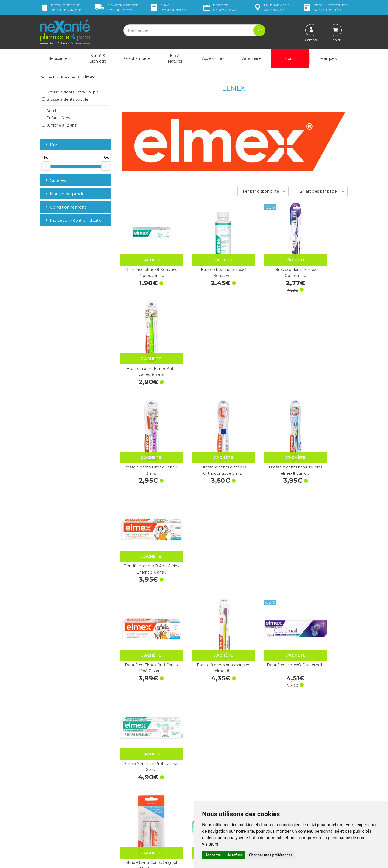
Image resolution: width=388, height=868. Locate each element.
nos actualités (325, 7)
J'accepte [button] (213, 855)
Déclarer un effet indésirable (223, 791)
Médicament (60, 58)
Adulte (50, 110)
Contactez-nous (212, 781)
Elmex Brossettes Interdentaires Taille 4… (322, 602)
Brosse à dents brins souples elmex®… (204, 431)
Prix (51, 144)
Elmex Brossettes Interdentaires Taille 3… (263, 602)
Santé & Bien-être (98, 58)
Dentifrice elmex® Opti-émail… (263, 431)
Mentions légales (213, 800)
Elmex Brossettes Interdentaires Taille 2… (204, 602)
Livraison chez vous (294, 763)
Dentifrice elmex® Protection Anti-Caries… (145, 688)
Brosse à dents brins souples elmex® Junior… (263, 345)
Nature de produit (66, 194)
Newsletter (129, 803)
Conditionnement (65, 207)
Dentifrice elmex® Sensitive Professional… (145, 259)
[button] (263, 191)
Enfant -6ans (56, 118)
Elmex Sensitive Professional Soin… (322, 431)
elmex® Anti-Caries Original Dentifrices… (145, 517)
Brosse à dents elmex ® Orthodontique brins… (204, 345)
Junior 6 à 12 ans (59, 125)
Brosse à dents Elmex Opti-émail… (263, 259)
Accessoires (213, 58)
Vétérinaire (252, 58)
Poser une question (57, 824)
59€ (117, 7)
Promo (290, 58)
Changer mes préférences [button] (271, 855)
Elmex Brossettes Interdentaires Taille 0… (322, 517)
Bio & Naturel (175, 58)
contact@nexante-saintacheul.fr (69, 815)
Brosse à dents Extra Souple (70, 92)
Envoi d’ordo (168, 7)
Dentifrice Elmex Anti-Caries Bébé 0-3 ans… (145, 431)
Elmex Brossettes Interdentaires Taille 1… (145, 602)
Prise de (220, 7)
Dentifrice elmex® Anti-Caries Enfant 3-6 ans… (322, 345)
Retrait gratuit (61, 7)
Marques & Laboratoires (140, 798)
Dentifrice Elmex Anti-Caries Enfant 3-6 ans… (204, 688)
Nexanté (130, 860)
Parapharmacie (136, 58)
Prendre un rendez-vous (219, 786)
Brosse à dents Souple (65, 99)
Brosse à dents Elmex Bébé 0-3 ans (145, 345)
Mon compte (52, 829)
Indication (74, 220)
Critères (55, 180)
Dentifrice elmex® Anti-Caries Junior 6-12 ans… (204, 517)
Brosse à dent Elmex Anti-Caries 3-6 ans (322, 259)
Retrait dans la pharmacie (299, 758)
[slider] (46, 166)
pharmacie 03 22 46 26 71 (271, 7)
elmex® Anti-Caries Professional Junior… (263, 517)
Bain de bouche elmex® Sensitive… (204, 259)
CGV (202, 796)
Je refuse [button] (235, 855)
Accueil (47, 77)
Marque (68, 77)
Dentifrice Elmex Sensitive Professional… (263, 688)
